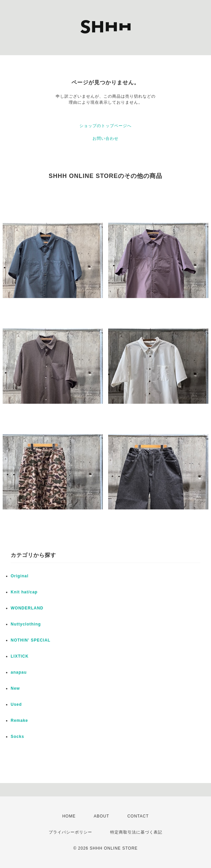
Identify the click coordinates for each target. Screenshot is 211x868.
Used (16, 704)
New (15, 688)
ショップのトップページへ (105, 126)
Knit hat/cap (24, 592)
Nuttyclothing (26, 624)
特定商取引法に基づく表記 (136, 832)
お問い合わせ (105, 138)
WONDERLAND (27, 608)
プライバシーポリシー (70, 832)
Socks (17, 737)
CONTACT (138, 816)
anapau (19, 672)
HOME (69, 816)
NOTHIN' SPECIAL (31, 640)
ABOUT (101, 816)
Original (20, 576)
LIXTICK (20, 656)
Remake (19, 720)
